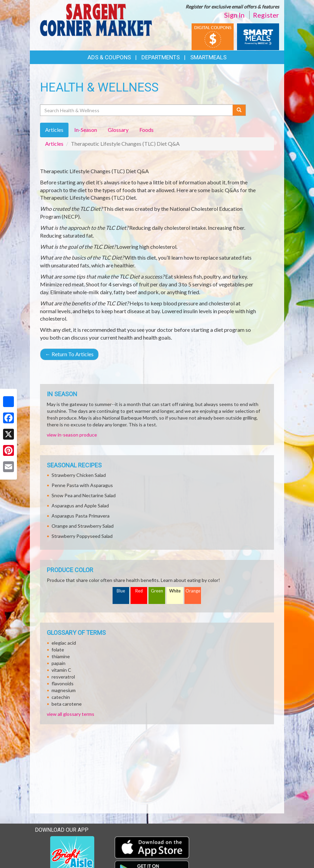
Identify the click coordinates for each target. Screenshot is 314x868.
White (175, 591)
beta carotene (67, 704)
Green (157, 591)
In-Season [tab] (86, 130)
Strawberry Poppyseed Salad (82, 536)
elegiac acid (64, 643)
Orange (193, 591)
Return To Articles (69, 354)
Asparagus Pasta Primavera (81, 516)
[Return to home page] (96, 19)
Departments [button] (161, 57)
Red (139, 591)
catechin (61, 697)
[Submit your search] (239, 110)
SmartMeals (208, 57)
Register (266, 15)
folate (58, 650)
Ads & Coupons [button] (109, 57)
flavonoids (63, 683)
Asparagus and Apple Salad (80, 506)
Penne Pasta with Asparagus (82, 485)
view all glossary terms (71, 714)
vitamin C (61, 670)
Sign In (234, 15)
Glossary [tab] (118, 130)
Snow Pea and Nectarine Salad (84, 495)
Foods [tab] (146, 130)
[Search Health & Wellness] (137, 110)
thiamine (61, 656)
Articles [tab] (54, 130)
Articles (54, 144)
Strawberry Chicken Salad (79, 475)
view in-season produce (72, 435)
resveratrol (63, 677)
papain (58, 663)
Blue (121, 591)
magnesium (64, 690)
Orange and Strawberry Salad (83, 526)
